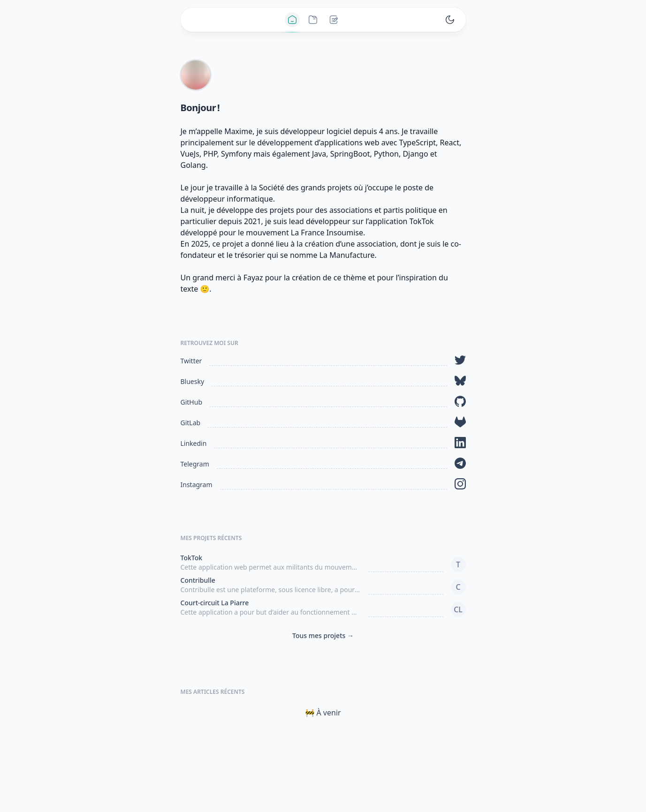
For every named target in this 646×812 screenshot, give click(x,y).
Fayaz (253, 278)
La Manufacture (347, 255)
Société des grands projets (305, 188)
